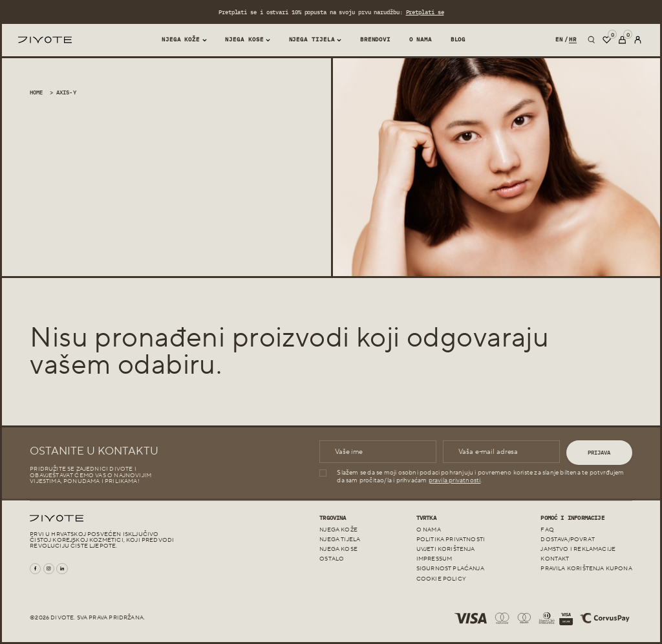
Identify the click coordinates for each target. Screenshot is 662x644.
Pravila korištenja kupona (586, 569)
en (559, 39)
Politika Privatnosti (451, 540)
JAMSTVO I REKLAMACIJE (578, 549)
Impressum (434, 559)
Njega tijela (312, 39)
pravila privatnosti (455, 480)
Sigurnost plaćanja (450, 569)
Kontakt (555, 559)
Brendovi (375, 39)
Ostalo (332, 559)
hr (573, 39)
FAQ (547, 530)
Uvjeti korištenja (446, 549)
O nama (421, 39)
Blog (458, 39)
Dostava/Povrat (567, 540)
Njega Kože (181, 39)
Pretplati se (424, 12)
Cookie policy (441, 579)
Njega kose (244, 39)
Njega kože (338, 530)
